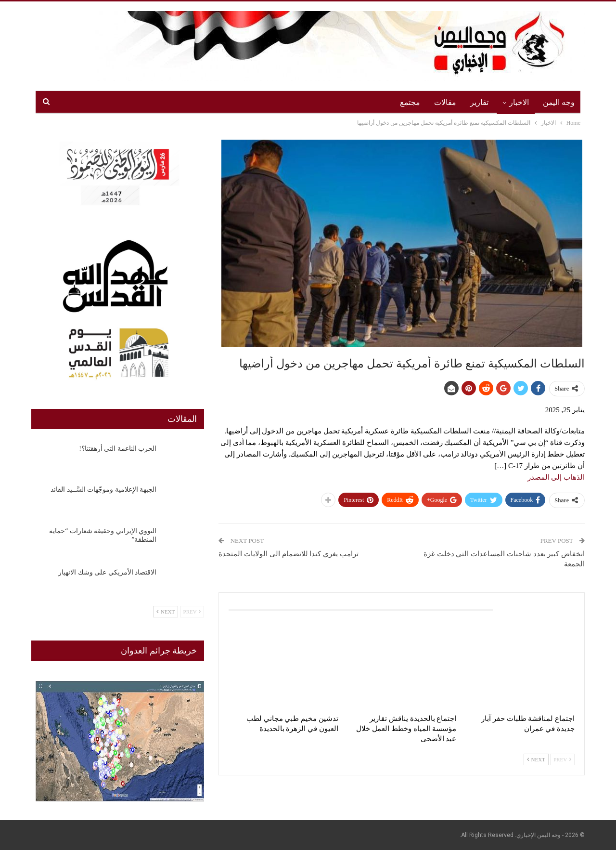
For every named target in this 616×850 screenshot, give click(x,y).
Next (536, 759)
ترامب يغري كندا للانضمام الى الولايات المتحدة (289, 554)
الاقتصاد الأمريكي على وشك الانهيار (107, 572)
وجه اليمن (559, 102)
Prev (562, 759)
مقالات (445, 102)
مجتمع (410, 102)
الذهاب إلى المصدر (556, 477)
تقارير (479, 102)
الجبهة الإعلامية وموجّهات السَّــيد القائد (103, 490)
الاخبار (519, 102)
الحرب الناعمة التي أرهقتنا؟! (118, 449)
